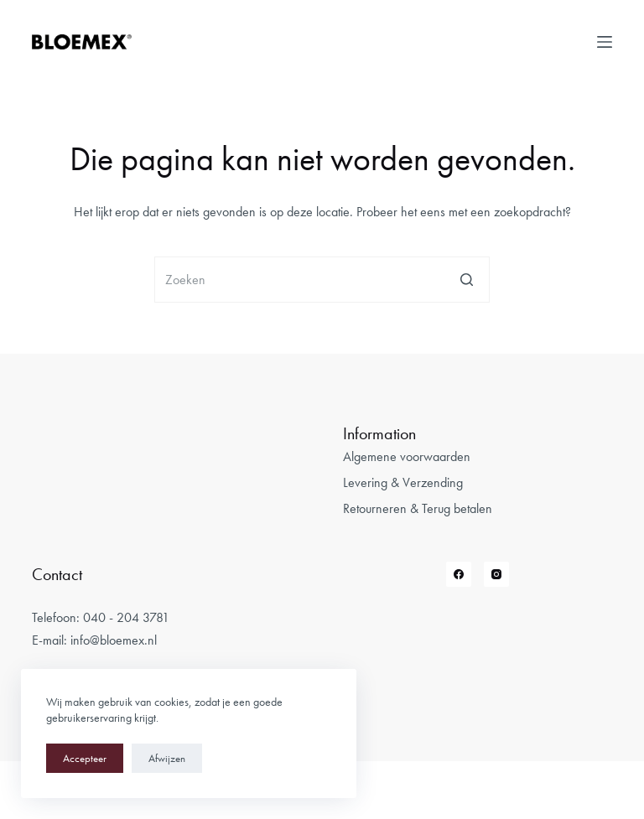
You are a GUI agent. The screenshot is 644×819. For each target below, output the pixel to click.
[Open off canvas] (605, 42)
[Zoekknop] (467, 280)
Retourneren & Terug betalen (418, 508)
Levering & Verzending (403, 482)
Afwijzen (167, 758)
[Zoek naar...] (322, 280)
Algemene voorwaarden (407, 456)
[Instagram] (496, 574)
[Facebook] (459, 574)
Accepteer (85, 758)
